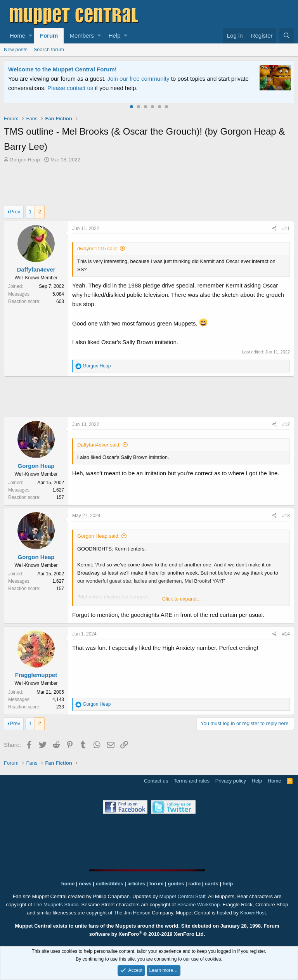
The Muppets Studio (56, 905)
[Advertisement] (149, 185)
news (85, 884)
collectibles (110, 884)
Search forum (49, 49)
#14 (286, 634)
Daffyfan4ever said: (99, 445)
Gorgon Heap (25, 160)
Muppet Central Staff (183, 896)
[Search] (287, 36)
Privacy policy (231, 781)
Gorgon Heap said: (98, 536)
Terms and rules (192, 781)
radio (194, 884)
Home (17, 35)
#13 (286, 516)
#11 (286, 229)
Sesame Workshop (199, 905)
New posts (16, 49)
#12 (286, 424)
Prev (15, 212)
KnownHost (253, 913)
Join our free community (138, 79)
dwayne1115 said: (98, 248)
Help (115, 35)
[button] (30, 36)
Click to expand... (182, 599)
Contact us (156, 781)
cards (212, 884)
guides (176, 884)
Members (82, 35)
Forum (49, 35)
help (228, 884)
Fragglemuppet (36, 675)
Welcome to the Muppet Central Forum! (62, 69)
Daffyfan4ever (36, 269)
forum (157, 884)
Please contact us (70, 88)
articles (137, 884)
